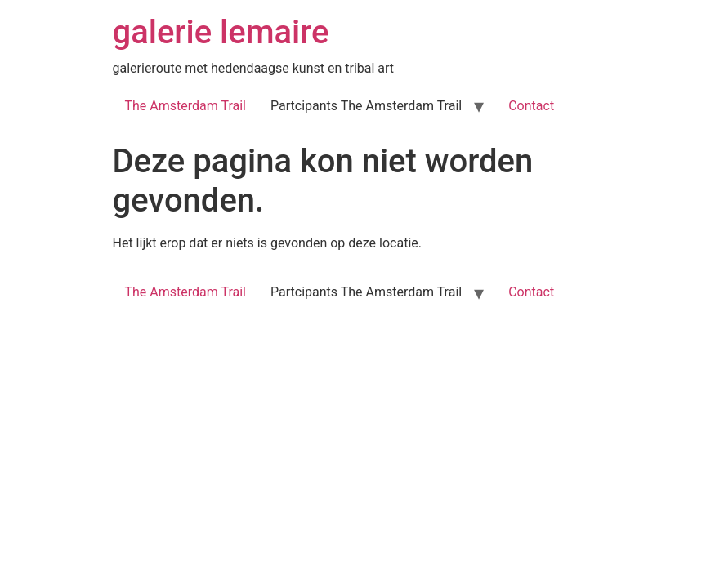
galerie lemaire (221, 32)
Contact (531, 106)
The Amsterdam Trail (186, 106)
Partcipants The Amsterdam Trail (366, 106)
